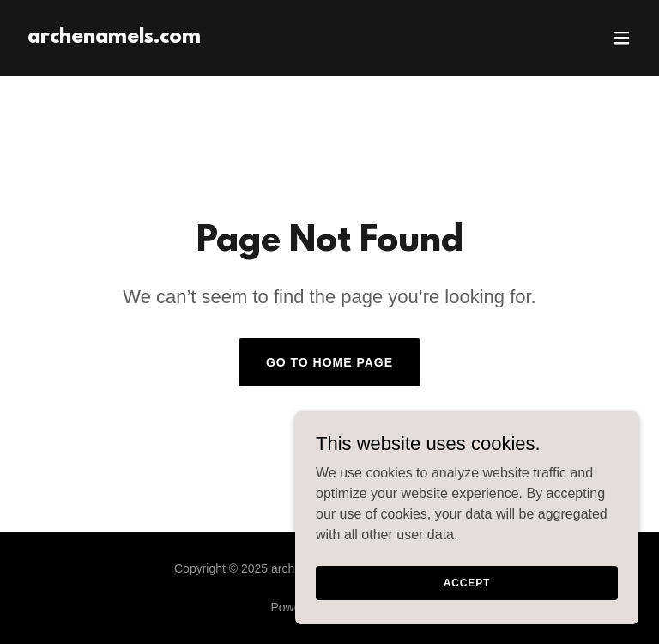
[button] (621, 38)
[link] (114, 38)
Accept (467, 594)
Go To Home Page (329, 362)
